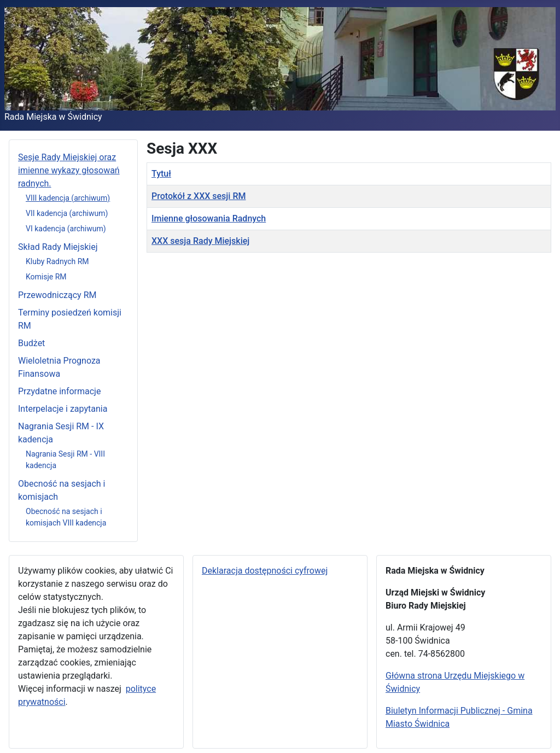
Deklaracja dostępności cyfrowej (265, 571)
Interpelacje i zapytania (63, 409)
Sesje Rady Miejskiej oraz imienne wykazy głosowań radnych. (69, 170)
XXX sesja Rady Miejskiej (200, 241)
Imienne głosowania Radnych (209, 218)
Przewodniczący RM (57, 295)
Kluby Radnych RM (57, 261)
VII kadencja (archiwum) (67, 213)
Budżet (31, 343)
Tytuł (161, 174)
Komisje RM (46, 277)
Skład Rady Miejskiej (58, 247)
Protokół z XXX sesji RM (199, 196)
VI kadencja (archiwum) (66, 229)
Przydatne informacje (59, 391)
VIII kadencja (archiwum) (68, 198)
